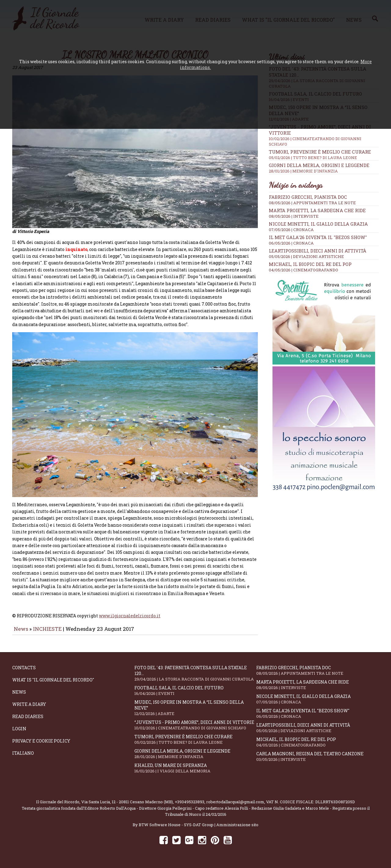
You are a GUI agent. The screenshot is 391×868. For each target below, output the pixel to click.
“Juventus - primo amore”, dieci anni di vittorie (195, 729)
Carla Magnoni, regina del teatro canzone (317, 761)
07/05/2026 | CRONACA (291, 230)
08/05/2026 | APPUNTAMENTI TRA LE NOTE (312, 203)
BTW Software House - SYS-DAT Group (176, 829)
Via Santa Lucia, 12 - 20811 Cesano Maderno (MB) (127, 806)
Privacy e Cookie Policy (41, 745)
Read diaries (28, 721)
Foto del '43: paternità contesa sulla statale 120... (195, 677)
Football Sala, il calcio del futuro (195, 695)
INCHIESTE (48, 633)
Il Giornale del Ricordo (58, 806)
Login (19, 733)
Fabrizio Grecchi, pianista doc (308, 197)
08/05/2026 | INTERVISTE (294, 216)
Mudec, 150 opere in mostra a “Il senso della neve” (195, 712)
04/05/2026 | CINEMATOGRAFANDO (303, 270)
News (21, 633)
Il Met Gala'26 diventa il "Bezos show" (318, 237)
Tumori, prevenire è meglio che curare (324, 154)
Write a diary (29, 708)
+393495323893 (190, 806)
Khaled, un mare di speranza (195, 772)
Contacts (24, 672)
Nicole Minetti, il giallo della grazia (318, 224)
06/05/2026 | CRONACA (291, 243)
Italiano (23, 757)
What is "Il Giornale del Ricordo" (53, 684)
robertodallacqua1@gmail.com (235, 806)
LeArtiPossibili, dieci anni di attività (318, 251)
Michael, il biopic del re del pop (310, 264)
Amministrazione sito (237, 829)
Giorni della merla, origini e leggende (324, 168)
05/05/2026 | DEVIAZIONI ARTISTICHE (306, 256)
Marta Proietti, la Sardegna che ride (317, 210)
